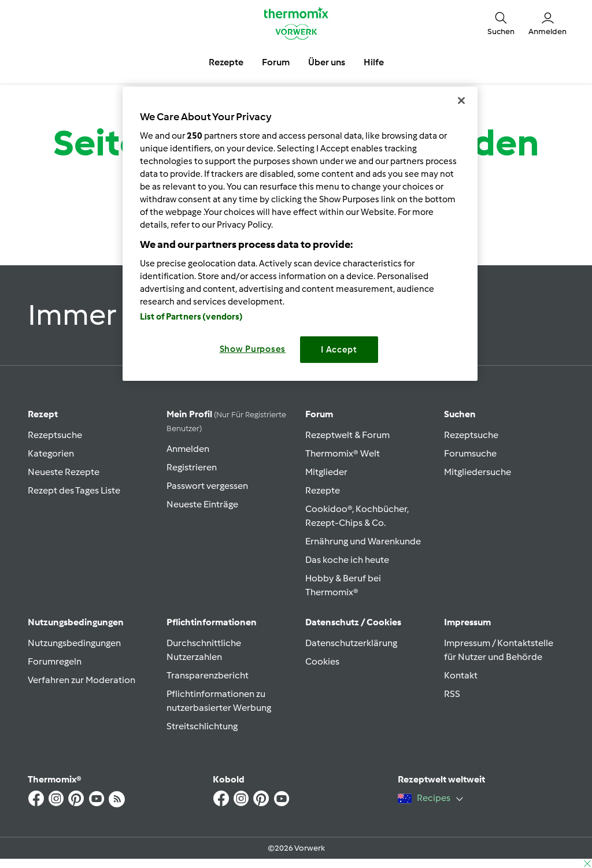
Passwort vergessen (207, 486)
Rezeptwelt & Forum (347, 435)
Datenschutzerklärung (351, 643)
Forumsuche (470, 453)
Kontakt (461, 675)
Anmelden (188, 449)
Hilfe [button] (374, 62)
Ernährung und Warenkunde (363, 541)
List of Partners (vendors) (192, 317)
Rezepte (323, 490)
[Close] (461, 101)
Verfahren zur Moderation (82, 680)
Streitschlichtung (202, 726)
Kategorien (51, 453)
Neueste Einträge (202, 504)
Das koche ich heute (347, 560)
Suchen (460, 414)
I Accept (339, 350)
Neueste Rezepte (64, 472)
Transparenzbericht (208, 675)
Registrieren (192, 467)
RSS (452, 694)
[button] (501, 23)
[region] (300, 234)
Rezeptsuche (55, 435)
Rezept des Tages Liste (74, 490)
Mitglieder (326, 472)
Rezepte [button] (226, 62)
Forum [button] (276, 62)
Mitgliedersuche (478, 472)
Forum (319, 414)
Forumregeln (55, 661)
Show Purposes (253, 349)
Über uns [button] (327, 62)
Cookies (322, 661)
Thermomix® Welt (343, 453)
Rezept (43, 414)
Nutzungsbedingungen (74, 643)
